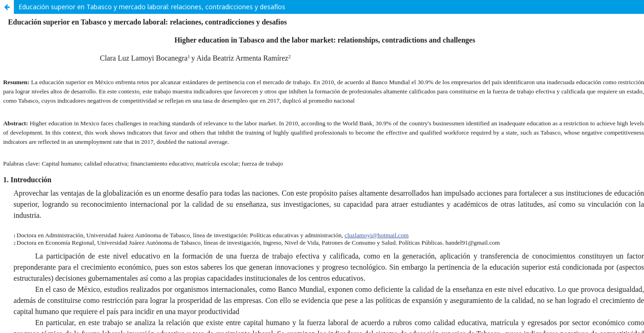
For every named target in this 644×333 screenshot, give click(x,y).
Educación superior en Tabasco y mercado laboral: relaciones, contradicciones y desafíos (152, 7)
